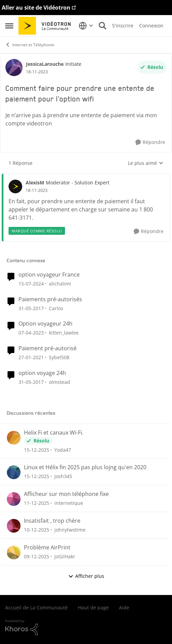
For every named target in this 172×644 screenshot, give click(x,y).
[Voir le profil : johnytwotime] (14, 526)
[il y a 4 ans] (31, 333)
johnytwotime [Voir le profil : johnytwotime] (70, 530)
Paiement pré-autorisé (48, 348)
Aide (124, 607)
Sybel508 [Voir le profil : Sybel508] (59, 357)
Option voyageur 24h (45, 324)
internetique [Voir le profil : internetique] (69, 503)
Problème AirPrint (47, 548)
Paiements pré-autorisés (50, 299)
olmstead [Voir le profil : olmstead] (59, 382)
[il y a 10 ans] (31, 308)
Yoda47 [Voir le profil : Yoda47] (63, 449)
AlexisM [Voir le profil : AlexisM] (35, 183)
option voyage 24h (42, 373)
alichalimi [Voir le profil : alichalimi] (60, 284)
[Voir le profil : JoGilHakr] (14, 552)
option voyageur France (49, 275)
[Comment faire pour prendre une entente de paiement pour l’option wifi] (37, 191)
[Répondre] (150, 142)
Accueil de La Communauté (36, 607)
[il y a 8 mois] (37, 449)
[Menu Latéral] (9, 26)
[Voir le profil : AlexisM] (15, 186)
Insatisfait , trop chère (52, 521)
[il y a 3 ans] (31, 284)
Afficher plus (86, 576)
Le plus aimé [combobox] (146, 163)
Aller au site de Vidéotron (36, 8)
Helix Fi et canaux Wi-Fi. (54, 433)
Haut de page (93, 607)
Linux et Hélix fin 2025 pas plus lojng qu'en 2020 (85, 467)
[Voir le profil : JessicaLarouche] (14, 68)
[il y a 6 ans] (31, 357)
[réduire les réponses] (86, 177)
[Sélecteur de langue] (86, 26)
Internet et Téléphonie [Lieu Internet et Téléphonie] (30, 45)
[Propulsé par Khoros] (86, 628)
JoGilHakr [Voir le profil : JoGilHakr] (65, 556)
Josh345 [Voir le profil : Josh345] (63, 476)
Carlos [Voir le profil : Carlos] (56, 308)
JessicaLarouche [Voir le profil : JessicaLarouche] (45, 64)
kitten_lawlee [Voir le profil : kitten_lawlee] (64, 333)
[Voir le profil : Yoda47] (14, 438)
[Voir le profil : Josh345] (14, 472)
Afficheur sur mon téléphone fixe (66, 494)
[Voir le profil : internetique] (14, 499)
